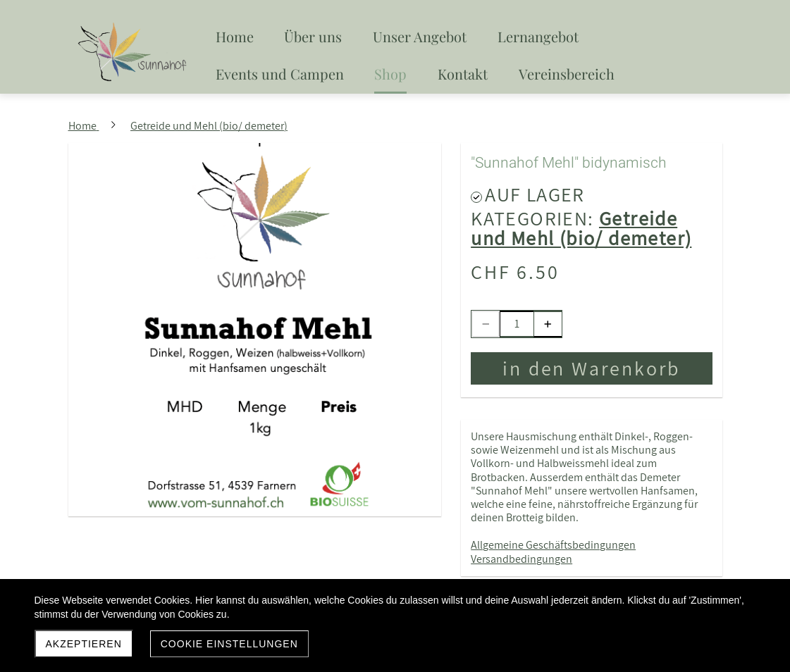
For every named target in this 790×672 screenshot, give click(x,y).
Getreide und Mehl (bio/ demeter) (581, 228)
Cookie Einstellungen (229, 644)
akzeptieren (84, 644)
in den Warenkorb (591, 368)
